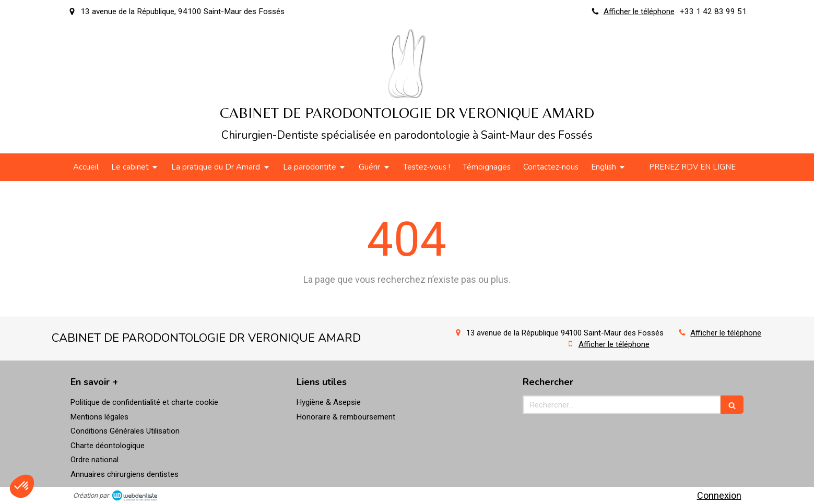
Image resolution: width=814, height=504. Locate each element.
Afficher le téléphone (639, 11)
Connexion (719, 495)
